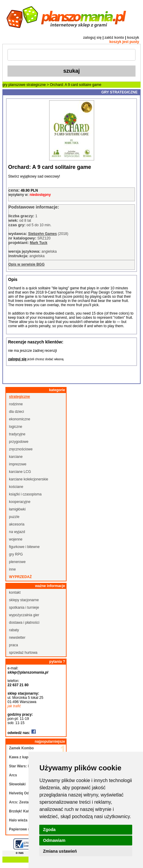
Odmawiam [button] (54, 840)
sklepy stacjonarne (24, 600)
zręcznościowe (21, 449)
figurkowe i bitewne (24, 547)
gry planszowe (14, 85)
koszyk (133, 38)
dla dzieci (16, 412)
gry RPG (16, 554)
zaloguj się (92, 38)
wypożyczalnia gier (24, 615)
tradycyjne (17, 434)
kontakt (15, 592)
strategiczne (36, 85)
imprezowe (18, 464)
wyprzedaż (20, 577)
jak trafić (14, 706)
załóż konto (114, 38)
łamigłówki (17, 509)
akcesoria (17, 524)
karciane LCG (20, 472)
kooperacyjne (20, 502)
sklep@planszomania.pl (28, 672)
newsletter (17, 638)
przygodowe (19, 442)
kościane (16, 487)
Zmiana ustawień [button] (60, 851)
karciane (16, 457)
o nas (20, 853)
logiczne (16, 427)
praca (13, 645)
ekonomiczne (20, 419)
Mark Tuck (38, 243)
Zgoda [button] (49, 830)
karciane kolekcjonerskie (29, 479)
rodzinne (16, 404)
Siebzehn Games (43, 234)
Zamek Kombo (21, 748)
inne (12, 569)
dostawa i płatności (24, 623)
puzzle (14, 517)
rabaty (14, 630)
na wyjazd (17, 532)
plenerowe (17, 562)
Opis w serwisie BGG (27, 264)
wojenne (16, 539)
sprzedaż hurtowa (23, 653)
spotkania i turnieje (24, 608)
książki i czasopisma (25, 494)
